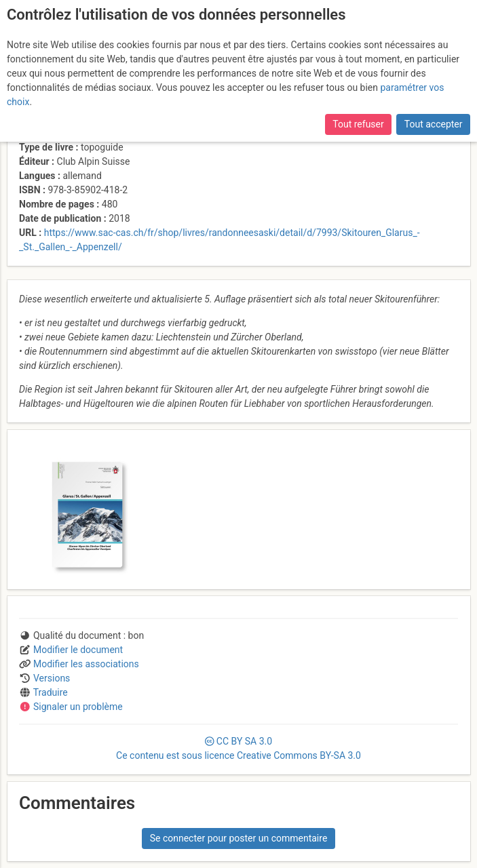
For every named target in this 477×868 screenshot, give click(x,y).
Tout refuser (358, 124)
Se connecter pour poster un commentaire (239, 838)
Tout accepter (434, 124)
